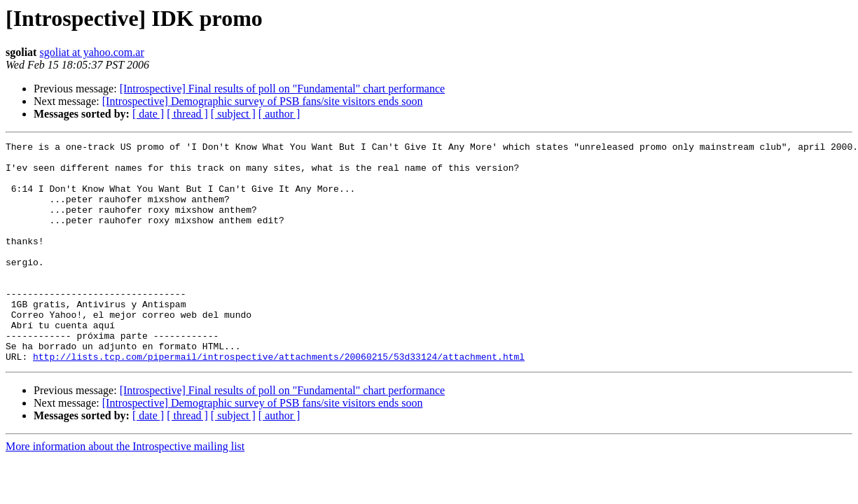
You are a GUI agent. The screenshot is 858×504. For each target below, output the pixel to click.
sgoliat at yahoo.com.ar (91, 52)
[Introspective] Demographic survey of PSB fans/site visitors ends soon (263, 101)
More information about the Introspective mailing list (125, 490)
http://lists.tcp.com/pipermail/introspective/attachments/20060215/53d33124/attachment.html (279, 400)
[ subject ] (233, 114)
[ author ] (279, 114)
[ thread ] (187, 114)
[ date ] (148, 114)
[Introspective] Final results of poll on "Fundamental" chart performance (282, 89)
